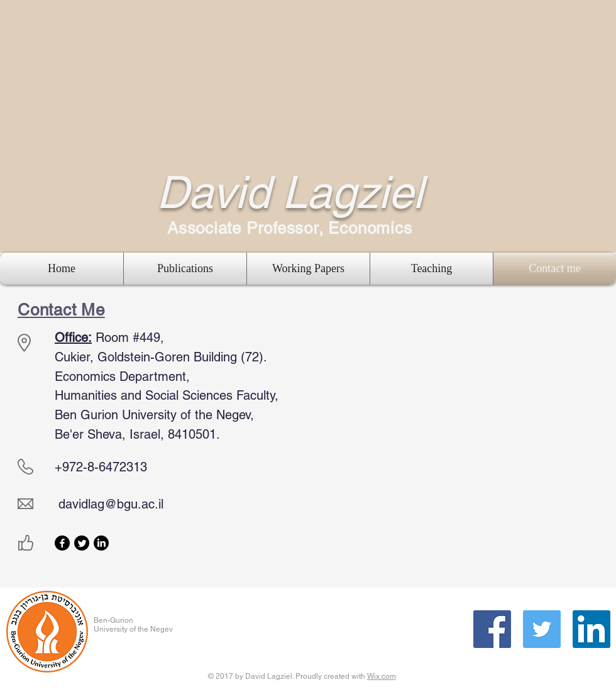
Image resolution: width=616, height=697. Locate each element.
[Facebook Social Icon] (492, 629)
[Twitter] (82, 543)
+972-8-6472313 (101, 467)
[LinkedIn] (101, 543)
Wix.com (382, 676)
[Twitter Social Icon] (542, 629)
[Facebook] (62, 543)
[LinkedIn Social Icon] (591, 629)
